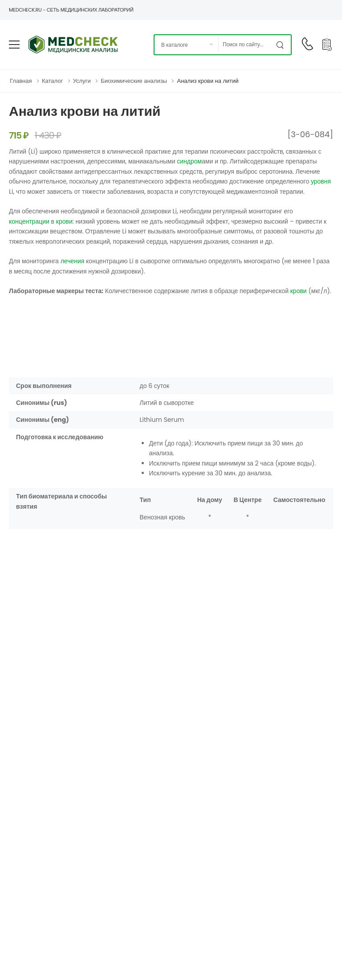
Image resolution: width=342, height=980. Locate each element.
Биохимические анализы (134, 81)
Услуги (82, 81)
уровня (321, 181)
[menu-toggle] (14, 45)
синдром (189, 161)
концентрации (29, 221)
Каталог (52, 81)
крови (64, 221)
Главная (21, 81)
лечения (73, 261)
